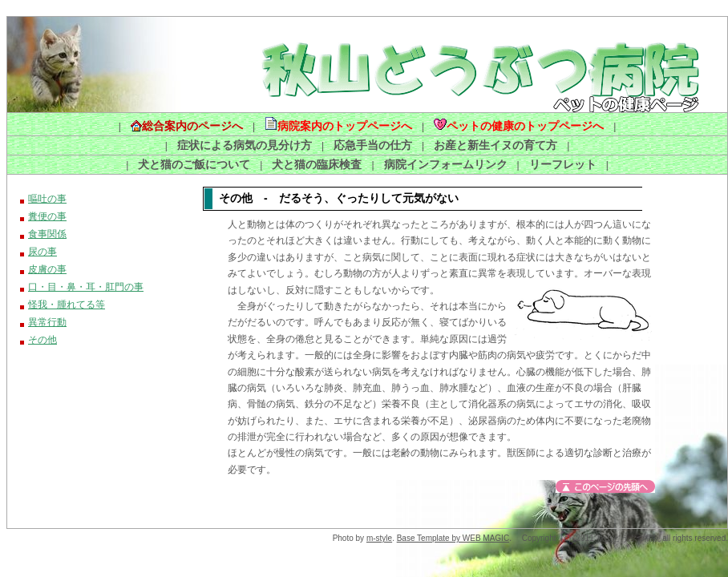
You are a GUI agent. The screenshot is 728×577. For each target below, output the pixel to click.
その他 (42, 340)
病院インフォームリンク (446, 164)
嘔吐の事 (41, 199)
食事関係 (47, 234)
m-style (379, 538)
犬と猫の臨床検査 (317, 164)
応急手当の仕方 (373, 145)
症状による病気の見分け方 (245, 145)
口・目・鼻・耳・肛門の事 (86, 287)
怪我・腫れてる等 (67, 305)
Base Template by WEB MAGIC (453, 538)
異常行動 (47, 322)
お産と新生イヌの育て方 (495, 145)
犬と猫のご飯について (194, 164)
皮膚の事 (47, 269)
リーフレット (563, 164)
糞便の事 (47, 216)
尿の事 (42, 252)
